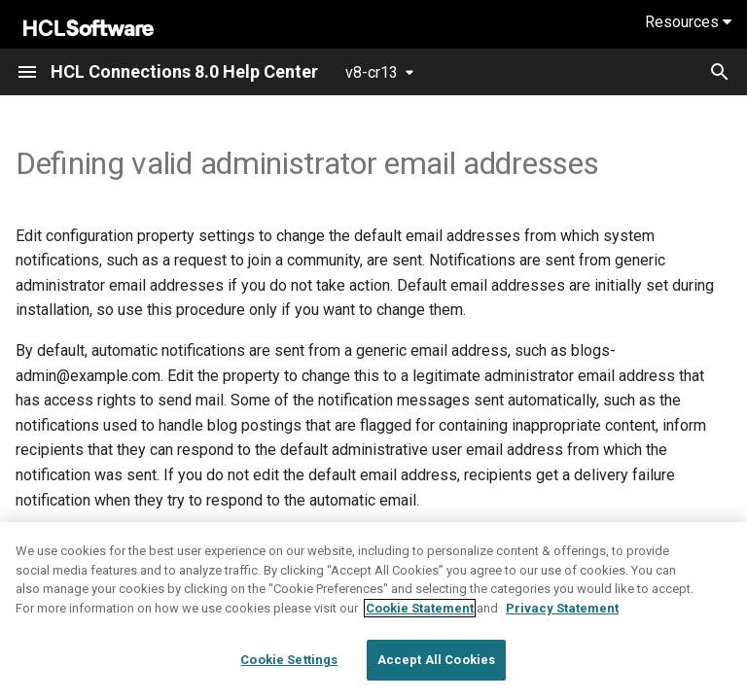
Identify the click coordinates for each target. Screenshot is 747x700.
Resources (688, 22)
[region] (373, 611)
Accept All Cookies (436, 660)
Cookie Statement (420, 608)
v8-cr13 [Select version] (372, 72)
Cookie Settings (289, 660)
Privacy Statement (562, 608)
